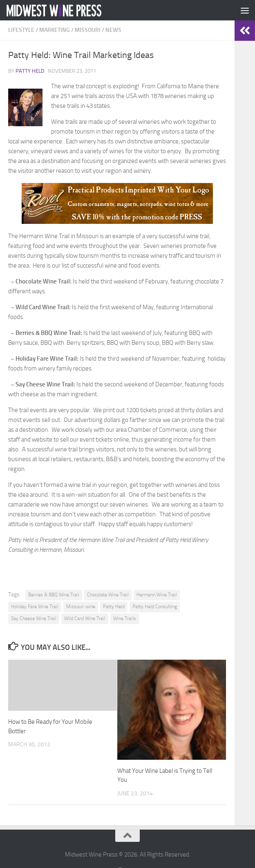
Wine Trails (125, 618)
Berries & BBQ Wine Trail (54, 595)
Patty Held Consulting (155, 607)
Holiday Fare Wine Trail (35, 607)
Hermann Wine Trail (157, 595)
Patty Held (30, 71)
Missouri (88, 30)
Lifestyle (21, 30)
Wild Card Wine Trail (85, 618)
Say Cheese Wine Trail (34, 618)
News (113, 30)
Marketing (55, 30)
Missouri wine (81, 607)
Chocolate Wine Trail (108, 595)
